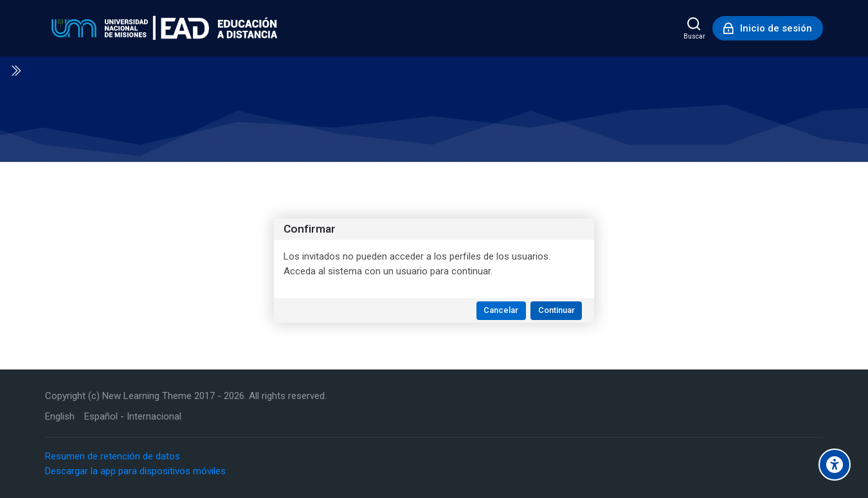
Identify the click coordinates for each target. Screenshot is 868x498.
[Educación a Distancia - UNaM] (161, 28)
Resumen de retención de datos (113, 456)
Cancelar (501, 310)
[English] (60, 417)
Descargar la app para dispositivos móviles (135, 471)
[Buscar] (694, 28)
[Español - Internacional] (133, 417)
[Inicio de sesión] (768, 28)
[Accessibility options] (835, 465)
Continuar (556, 310)
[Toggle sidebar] (15, 71)
